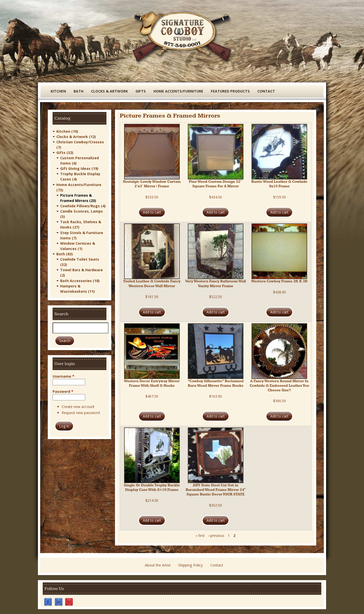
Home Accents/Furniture (77, 77)
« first (200, 536)
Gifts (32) (65, 152)
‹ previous (216, 536)
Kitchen (58, 91)
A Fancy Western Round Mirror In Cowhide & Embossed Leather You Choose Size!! (279, 386)
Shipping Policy (190, 565)
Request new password (81, 412)
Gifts (140, 91)
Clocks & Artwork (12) (76, 136)
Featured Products (229, 91)
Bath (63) (65, 253)
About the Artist (158, 565)
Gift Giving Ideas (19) (79, 168)
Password (63, 390)
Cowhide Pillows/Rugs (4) (83, 205)
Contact (264, 91)
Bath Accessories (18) (80, 280)
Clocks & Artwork (109, 91)
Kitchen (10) (67, 131)
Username (63, 375)
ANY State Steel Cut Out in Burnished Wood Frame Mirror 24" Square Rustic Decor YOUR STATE (215, 490)
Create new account (78, 406)
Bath (78, 91)
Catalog (47, 77)
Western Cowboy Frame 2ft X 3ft (279, 281)
